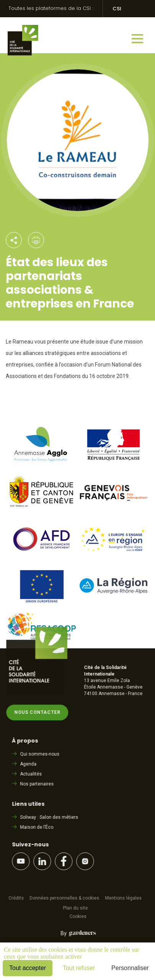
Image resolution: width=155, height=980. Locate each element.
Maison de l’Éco (38, 827)
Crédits (18, 898)
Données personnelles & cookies (66, 898)
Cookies (79, 916)
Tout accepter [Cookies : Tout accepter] (28, 968)
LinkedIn (44, 861)
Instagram (86, 861)
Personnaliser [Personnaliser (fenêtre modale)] (130, 968)
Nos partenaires (38, 784)
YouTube (22, 861)
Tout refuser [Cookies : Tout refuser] (79, 968)
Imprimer (36, 240)
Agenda (30, 764)
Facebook (65, 861)
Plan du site (76, 908)
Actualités (32, 774)
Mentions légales (125, 898)
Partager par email (14, 240)
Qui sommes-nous (41, 754)
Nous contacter (39, 712)
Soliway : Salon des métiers (51, 817)
